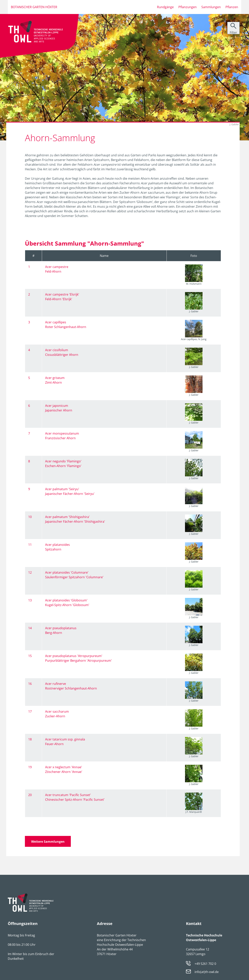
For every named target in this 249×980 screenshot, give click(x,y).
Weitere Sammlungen (48, 842)
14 (30, 628)
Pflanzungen (188, 7)
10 (30, 517)
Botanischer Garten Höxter (34, 7)
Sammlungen (211, 7)
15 (30, 656)
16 (30, 684)
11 (30, 545)
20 (30, 795)
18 (30, 739)
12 (30, 572)
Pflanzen (232, 7)
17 (30, 711)
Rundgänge (165, 7)
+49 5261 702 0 (205, 964)
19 (30, 767)
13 (30, 600)
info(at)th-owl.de (207, 972)
